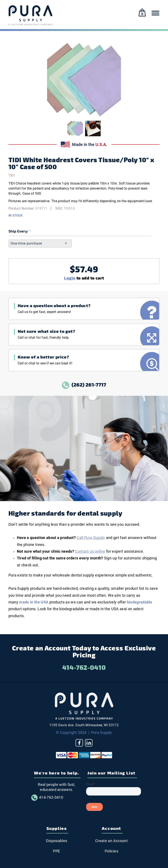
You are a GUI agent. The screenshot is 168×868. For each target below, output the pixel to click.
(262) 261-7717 (84, 384)
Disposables (57, 841)
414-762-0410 (84, 667)
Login (70, 278)
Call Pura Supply (91, 538)
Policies (111, 851)
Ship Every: (19, 231)
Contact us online (90, 551)
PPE (56, 851)
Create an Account (111, 841)
